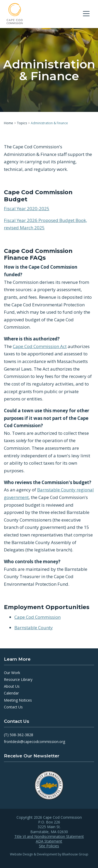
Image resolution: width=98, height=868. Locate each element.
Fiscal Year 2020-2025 (27, 208)
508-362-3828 (21, 735)
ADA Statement (49, 841)
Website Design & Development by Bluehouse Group (49, 854)
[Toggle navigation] (86, 14)
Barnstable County (34, 627)
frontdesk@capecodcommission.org (34, 742)
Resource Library (18, 679)
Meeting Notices (18, 700)
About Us (12, 686)
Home (8, 123)
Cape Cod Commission (38, 617)
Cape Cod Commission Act (40, 346)
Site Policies (49, 846)
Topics (22, 123)
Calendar (11, 693)
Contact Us (13, 707)
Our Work (12, 673)
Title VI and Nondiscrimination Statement (49, 837)
